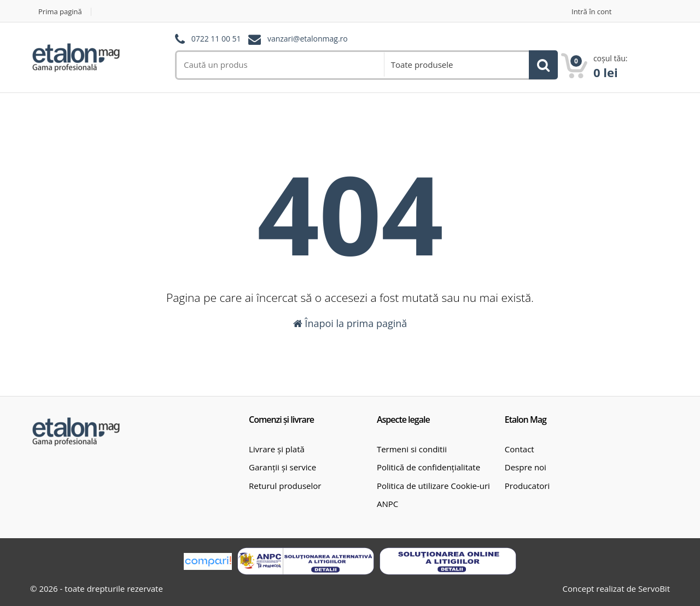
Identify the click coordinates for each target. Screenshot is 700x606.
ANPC (387, 504)
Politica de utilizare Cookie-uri (433, 486)
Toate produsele (422, 65)
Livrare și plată (277, 449)
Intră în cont (591, 12)
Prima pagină (60, 12)
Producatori (527, 486)
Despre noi (526, 467)
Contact (520, 449)
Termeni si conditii (412, 449)
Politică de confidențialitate (428, 467)
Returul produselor (285, 486)
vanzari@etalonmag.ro (308, 39)
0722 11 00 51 (216, 39)
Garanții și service (282, 467)
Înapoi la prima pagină (350, 323)
